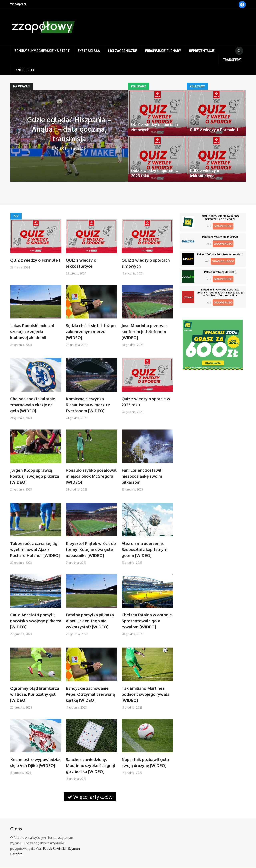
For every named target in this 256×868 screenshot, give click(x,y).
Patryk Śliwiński (54, 849)
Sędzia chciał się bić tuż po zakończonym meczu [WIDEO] (91, 331)
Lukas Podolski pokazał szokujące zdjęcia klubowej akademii (32, 331)
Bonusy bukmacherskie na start (42, 51)
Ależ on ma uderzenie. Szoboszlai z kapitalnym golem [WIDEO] (144, 549)
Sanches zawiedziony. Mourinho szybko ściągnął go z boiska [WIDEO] (90, 765)
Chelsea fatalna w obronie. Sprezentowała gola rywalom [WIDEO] (147, 621)
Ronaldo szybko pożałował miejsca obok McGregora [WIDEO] (91, 476)
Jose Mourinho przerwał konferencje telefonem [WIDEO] (144, 331)
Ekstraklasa (89, 51)
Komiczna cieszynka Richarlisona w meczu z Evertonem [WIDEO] (88, 405)
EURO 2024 (59, 149)
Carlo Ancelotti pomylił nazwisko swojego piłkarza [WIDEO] (36, 621)
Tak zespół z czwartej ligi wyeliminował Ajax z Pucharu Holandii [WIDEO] (35, 549)
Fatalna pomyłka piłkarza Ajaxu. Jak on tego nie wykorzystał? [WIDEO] (90, 621)
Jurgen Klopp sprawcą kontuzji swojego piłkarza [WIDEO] (35, 476)
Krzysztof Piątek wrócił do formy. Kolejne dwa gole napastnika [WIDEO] (91, 549)
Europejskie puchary (163, 51)
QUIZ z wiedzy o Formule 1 (35, 260)
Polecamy (138, 86)
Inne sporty (24, 70)
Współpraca (18, 4)
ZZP (16, 216)
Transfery (232, 60)
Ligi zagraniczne (123, 51)
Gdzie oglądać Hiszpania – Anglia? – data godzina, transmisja (69, 129)
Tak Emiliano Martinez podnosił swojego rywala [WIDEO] (145, 694)
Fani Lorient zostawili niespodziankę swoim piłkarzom (142, 476)
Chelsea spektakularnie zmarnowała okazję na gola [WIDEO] (33, 405)
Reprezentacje (202, 51)
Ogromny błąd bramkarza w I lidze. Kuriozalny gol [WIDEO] (35, 694)
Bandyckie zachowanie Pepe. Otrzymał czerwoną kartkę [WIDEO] (90, 694)
